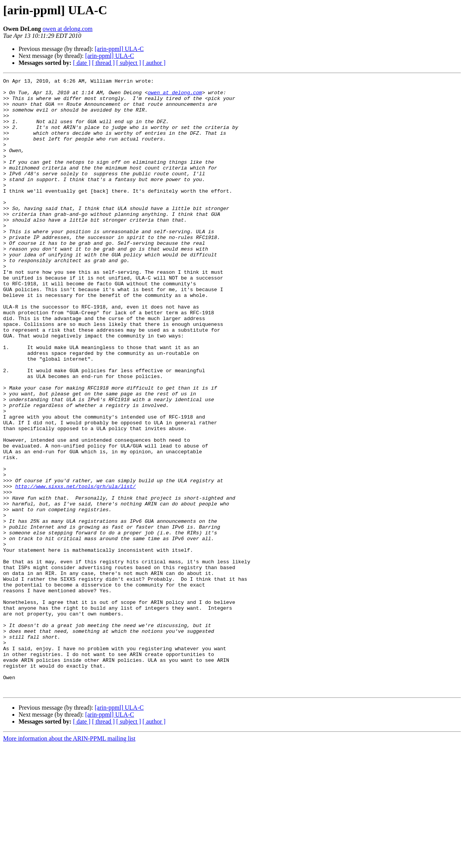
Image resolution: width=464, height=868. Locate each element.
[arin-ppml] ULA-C (119, 49)
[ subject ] (129, 63)
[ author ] (154, 63)
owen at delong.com (67, 29)
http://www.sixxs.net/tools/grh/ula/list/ (75, 568)
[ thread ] (103, 63)
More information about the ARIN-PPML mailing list (69, 861)
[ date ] (82, 63)
